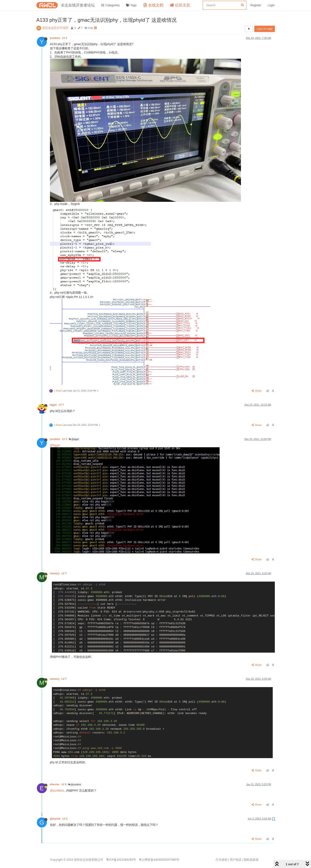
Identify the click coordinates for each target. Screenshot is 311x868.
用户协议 (236, 860)
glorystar (59, 819)
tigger (57, 405)
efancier (59, 784)
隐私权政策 (251, 860)
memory (59, 573)
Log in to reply (264, 29)
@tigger (74, 439)
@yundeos (75, 785)
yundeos (59, 38)
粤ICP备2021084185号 (121, 860)
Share (257, 391)
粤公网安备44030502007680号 (159, 860)
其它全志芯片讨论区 (55, 28)
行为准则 (221, 860)
